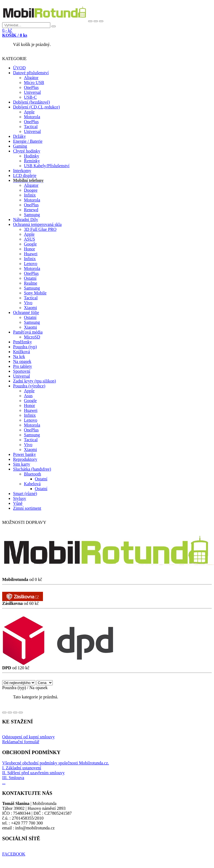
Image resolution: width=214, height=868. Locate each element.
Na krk (19, 357)
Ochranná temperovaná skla (37, 224)
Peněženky (22, 342)
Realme (31, 283)
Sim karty (22, 464)
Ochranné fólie (26, 312)
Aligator (31, 185)
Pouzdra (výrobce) (29, 386)
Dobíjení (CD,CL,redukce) (36, 107)
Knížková (21, 352)
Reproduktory (25, 459)
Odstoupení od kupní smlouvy (28, 737)
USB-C (30, 97)
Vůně (18, 503)
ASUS (30, 239)
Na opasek (22, 361)
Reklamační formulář (21, 742)
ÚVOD (19, 68)
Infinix (30, 195)
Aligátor (31, 78)
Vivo (28, 303)
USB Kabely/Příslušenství (47, 166)
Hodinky (32, 156)
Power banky (24, 454)
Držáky (19, 136)
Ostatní (30, 278)
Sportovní (22, 371)
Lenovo (31, 264)
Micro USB (34, 83)
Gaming (20, 146)
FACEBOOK (14, 854)
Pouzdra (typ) (25, 347)
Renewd (31, 210)
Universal (32, 92)
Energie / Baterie (28, 141)
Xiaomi (30, 308)
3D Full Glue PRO (40, 229)
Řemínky (32, 161)
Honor (30, 249)
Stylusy (20, 498)
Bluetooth (32, 474)
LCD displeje (25, 175)
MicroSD (32, 337)
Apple (29, 112)
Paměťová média (28, 332)
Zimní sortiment (27, 508)
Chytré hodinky (27, 151)
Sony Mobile (35, 293)
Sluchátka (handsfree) (32, 469)
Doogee (31, 190)
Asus (28, 396)
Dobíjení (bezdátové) (32, 102)
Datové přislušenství (31, 73)
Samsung (32, 215)
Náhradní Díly (26, 220)
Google (30, 244)
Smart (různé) (25, 494)
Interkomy (22, 171)
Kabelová (32, 484)
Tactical (31, 127)
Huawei (31, 254)
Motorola (32, 117)
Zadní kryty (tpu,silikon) (35, 381)
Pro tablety (23, 366)
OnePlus (31, 87)
